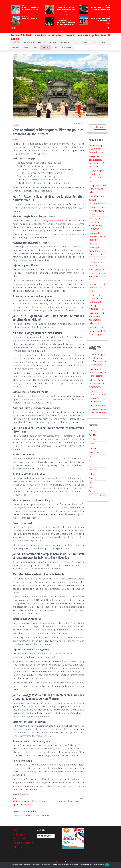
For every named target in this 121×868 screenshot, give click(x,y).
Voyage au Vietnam (25, 796)
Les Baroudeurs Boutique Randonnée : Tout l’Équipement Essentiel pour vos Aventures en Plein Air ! (97, 304)
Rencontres (15, 49)
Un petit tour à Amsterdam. (30, 18)
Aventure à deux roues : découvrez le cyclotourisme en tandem (97, 202)
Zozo (16, 142)
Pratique (25, 5)
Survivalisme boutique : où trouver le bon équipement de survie (66, 10)
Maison (79, 43)
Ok (107, 865)
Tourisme (25, 17)
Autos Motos (27, 43)
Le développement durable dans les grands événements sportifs (97, 253)
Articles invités (17, 849)
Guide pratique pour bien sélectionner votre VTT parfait (97, 191)
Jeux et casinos (94, 454)
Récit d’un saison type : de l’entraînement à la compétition (97, 264)
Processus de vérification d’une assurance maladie (98, 400)
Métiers (88, 43)
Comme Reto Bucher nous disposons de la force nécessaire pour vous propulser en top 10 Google (61, 37)
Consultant (93, 371)
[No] (118, 865)
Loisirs (66, 5)
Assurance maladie (95, 408)
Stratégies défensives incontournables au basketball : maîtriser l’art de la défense (66, 22)
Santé (25, 49)
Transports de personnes (58, 49)
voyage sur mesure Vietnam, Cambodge (58, 222)
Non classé (93, 472)
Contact (15, 853)
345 (15, 28)
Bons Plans (40, 43)
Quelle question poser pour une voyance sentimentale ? (97, 374)
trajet (41, 705)
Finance (50, 43)
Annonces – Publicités (20, 840)
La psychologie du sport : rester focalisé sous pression (97, 290)
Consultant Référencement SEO (23, 845)
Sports (66, 18)
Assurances (15, 43)
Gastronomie (61, 43)
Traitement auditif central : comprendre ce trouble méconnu (98, 213)
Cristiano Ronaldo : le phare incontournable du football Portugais (97, 333)
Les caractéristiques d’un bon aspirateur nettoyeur (97, 363)
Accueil (15, 832)
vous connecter (26, 817)
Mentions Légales (19, 836)
